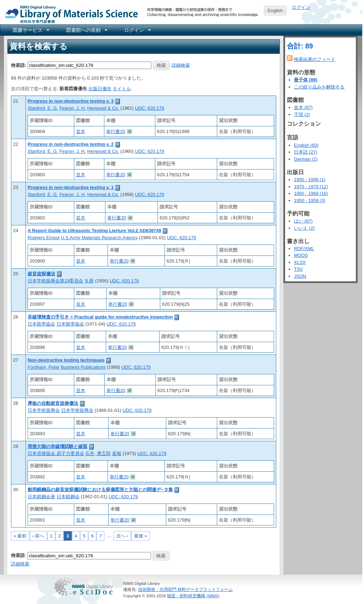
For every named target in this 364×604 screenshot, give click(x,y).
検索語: (19, 65)
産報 (117, 453)
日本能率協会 (41, 324)
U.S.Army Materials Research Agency (99, 238)
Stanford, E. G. (43, 108)
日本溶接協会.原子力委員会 (56, 453)
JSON (300, 276)
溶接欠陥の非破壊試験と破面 (57, 446)
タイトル (122, 89)
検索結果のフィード (315, 59)
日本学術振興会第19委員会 (55, 281)
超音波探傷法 (41, 274)
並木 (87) (303, 107)
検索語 (18, 555)
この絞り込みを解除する (319, 87)
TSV (298, 269)
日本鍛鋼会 (68, 497)
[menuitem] (30, 30)
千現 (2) (302, 114)
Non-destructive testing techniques (66, 360)
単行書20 (115, 131)
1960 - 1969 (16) (311, 193)
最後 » (141, 536)
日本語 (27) (306, 152)
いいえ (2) (304, 228)
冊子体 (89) (306, 80)
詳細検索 (181, 65)
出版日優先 (100, 89)
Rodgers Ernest (44, 238)
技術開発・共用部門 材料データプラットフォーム (186, 589)
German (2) (306, 159)
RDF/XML (304, 249)
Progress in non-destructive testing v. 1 (71, 187)
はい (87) (303, 221)
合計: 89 (300, 46)
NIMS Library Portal (69, 14)
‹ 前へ (38, 536)
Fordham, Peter (44, 367)
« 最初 (20, 536)
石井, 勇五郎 (98, 453)
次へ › (122, 536)
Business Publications (83, 367)
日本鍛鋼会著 (41, 497)
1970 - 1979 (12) (311, 187)
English (275, 10)
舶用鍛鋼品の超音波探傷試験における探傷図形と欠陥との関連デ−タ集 (100, 490)
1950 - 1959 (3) (310, 200)
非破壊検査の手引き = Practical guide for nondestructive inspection (100, 317)
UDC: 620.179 (150, 108)
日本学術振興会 (44, 410)
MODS (301, 255)
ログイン (301, 7)
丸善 (89, 281)
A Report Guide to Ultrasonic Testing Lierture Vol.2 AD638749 (94, 231)
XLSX (300, 262)
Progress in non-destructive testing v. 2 (71, 144)
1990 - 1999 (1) (310, 180)
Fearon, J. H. (73, 108)
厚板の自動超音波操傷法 (53, 403)
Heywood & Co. (103, 108)
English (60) (306, 145)
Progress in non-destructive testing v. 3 (71, 101)
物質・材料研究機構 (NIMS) (193, 596)
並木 (81, 131)
